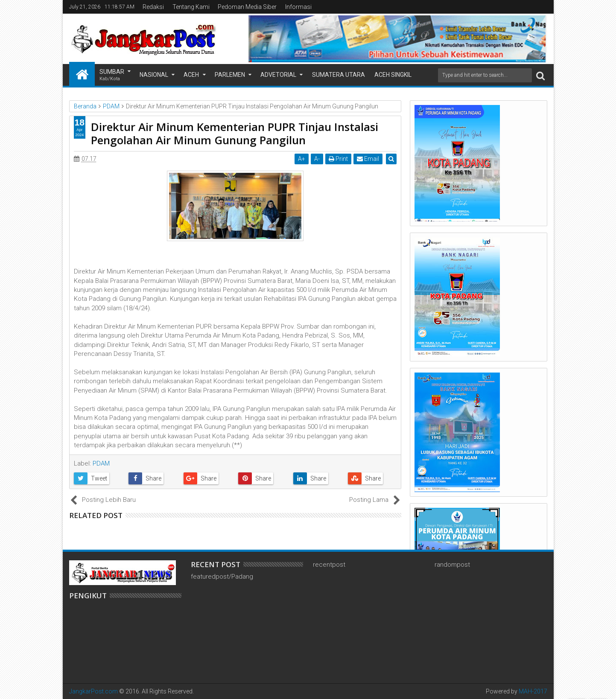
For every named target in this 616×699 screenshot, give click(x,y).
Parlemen (230, 75)
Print (339, 159)
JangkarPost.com (93, 691)
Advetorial (278, 75)
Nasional (154, 75)
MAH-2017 (533, 691)
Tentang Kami (191, 7)
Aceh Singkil (393, 75)
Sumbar (112, 75)
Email (368, 159)
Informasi (298, 7)
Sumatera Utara (339, 75)
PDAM (101, 463)
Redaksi (153, 7)
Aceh (191, 75)
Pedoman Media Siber (247, 7)
